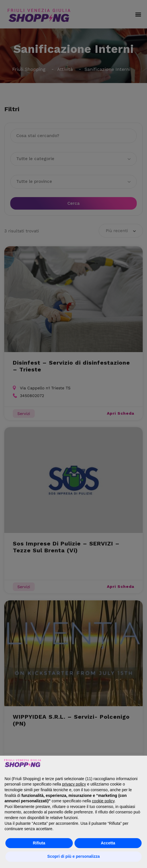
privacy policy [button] (74, 784)
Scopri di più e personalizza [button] (73, 856)
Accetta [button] (108, 843)
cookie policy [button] (103, 801)
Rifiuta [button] (39, 843)
